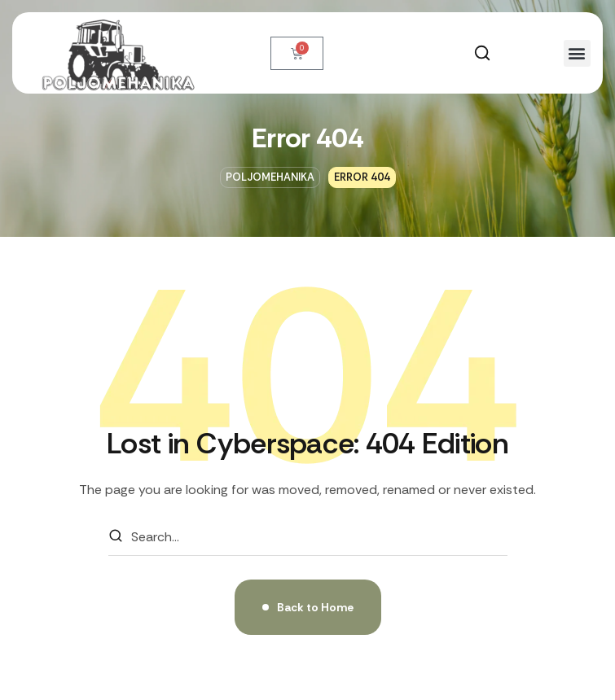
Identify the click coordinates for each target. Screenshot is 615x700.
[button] (482, 53)
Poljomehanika (270, 177)
